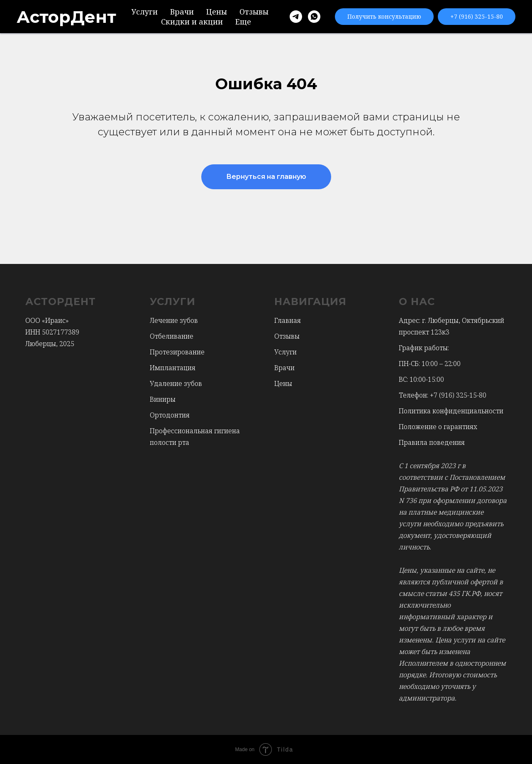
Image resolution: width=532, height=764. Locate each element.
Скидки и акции (192, 22)
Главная (288, 320)
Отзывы (254, 12)
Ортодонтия (170, 415)
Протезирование (177, 352)
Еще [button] (243, 22)
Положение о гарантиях (438, 427)
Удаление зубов (176, 383)
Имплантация (173, 368)
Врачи (182, 12)
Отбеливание (172, 336)
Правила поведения (432, 442)
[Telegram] (296, 17)
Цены (217, 12)
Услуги (286, 352)
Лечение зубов (174, 320)
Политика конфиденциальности (451, 411)
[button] (384, 17)
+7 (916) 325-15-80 (458, 395)
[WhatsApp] (314, 17)
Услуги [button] (145, 12)
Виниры (163, 399)
